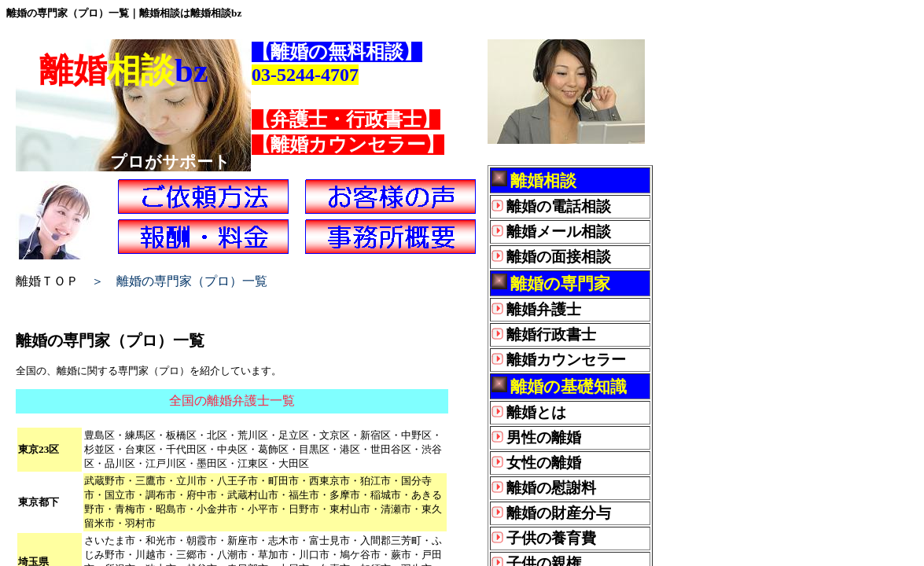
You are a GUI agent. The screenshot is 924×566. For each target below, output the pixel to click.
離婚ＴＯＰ (47, 281)
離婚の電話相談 (559, 206)
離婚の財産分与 (559, 513)
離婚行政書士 (551, 334)
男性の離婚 (544, 437)
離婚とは (536, 412)
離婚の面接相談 (559, 257)
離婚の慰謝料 (551, 488)
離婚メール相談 (559, 232)
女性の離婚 (544, 463)
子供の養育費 (551, 538)
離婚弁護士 (544, 309)
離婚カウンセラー (566, 360)
